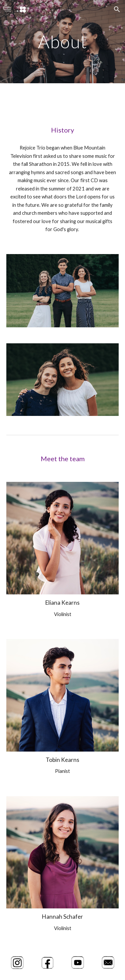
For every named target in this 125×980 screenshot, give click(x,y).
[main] (63, 41)
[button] (8, 9)
